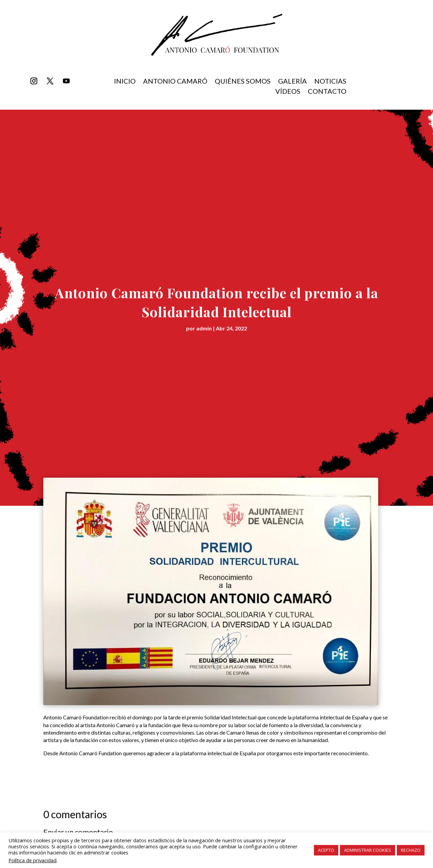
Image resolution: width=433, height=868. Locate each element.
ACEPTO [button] (326, 850)
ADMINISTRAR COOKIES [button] (368, 850)
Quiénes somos (243, 82)
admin (204, 328)
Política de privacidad (32, 860)
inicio (125, 82)
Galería (292, 82)
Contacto (327, 92)
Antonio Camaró (175, 82)
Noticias (330, 82)
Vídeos (288, 92)
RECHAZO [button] (411, 850)
